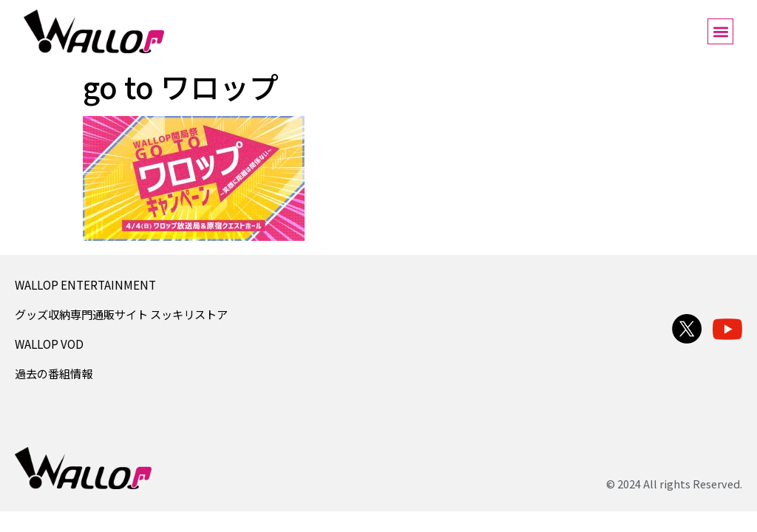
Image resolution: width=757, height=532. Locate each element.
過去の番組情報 (54, 373)
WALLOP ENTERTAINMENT (85, 284)
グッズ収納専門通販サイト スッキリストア (121, 314)
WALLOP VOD (49, 344)
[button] (720, 31)
